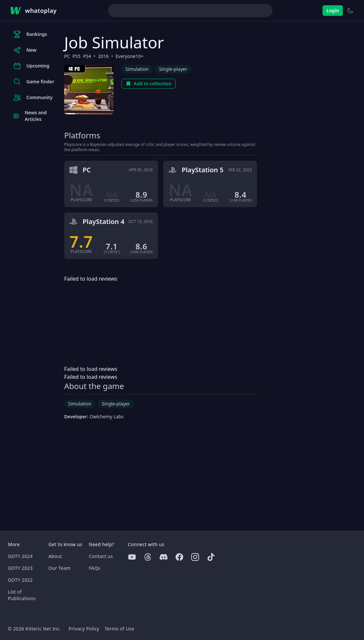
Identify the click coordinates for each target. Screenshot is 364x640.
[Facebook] (179, 557)
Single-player (173, 69)
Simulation (137, 69)
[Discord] (164, 557)
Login (333, 10)
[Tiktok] (211, 557)
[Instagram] (195, 557)
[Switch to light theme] (350, 11)
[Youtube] (132, 557)
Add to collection (149, 83)
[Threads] (148, 557)
